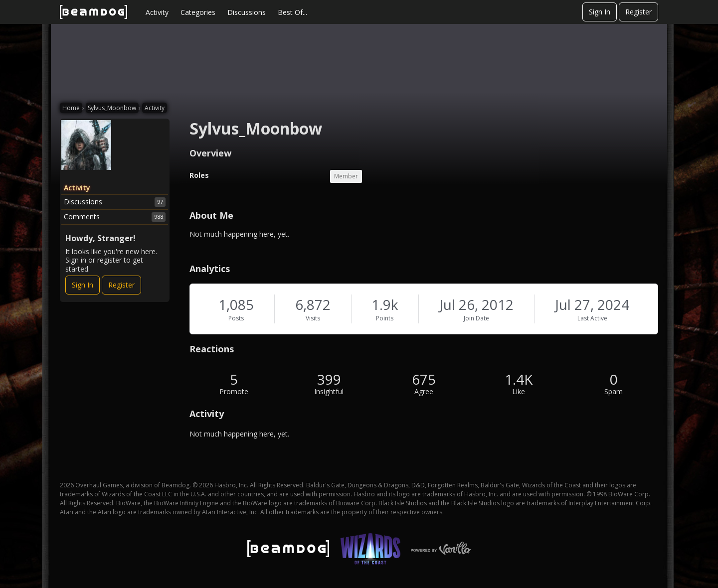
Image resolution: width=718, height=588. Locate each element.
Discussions (247, 12)
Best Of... (292, 12)
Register (638, 12)
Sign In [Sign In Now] (83, 285)
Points (385, 318)
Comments (115, 217)
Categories (198, 12)
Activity (157, 12)
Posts (236, 318)
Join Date (476, 318)
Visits (313, 318)
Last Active (592, 318)
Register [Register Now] (121, 285)
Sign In (600, 12)
